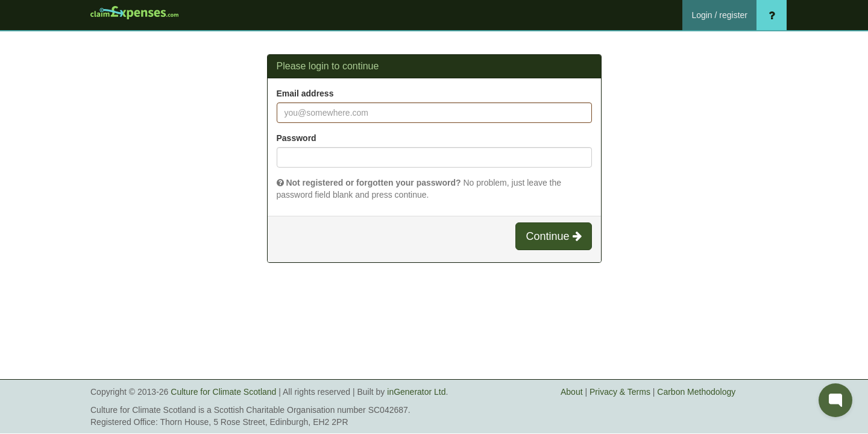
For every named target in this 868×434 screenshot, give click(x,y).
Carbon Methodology (696, 392)
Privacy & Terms (620, 392)
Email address (305, 93)
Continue (553, 236)
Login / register (719, 15)
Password (297, 138)
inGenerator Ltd (416, 392)
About (572, 392)
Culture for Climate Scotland (223, 392)
